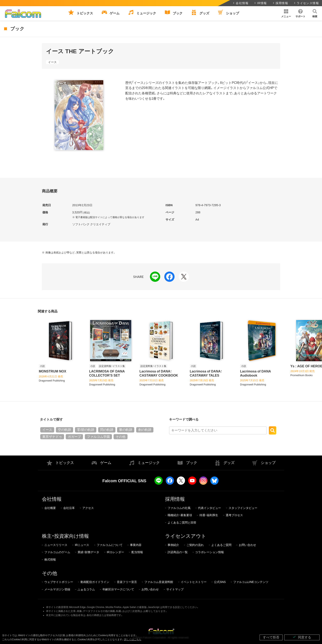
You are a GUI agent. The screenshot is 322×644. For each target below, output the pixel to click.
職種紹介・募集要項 (180, 515)
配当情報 (137, 552)
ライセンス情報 (306, 3)
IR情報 (260, 3)
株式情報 (50, 560)
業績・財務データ (88, 552)
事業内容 (136, 545)
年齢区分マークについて (118, 589)
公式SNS (220, 582)
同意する (302, 637)
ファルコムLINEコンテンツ (251, 582)
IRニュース (82, 545)
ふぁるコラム (86, 589)
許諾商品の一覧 (178, 552)
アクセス (88, 508)
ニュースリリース (56, 545)
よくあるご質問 (221, 545)
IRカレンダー (115, 552)
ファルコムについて (110, 545)
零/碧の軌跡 (86, 430)
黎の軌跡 (126, 430)
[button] (286, 13)
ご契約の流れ (195, 545)
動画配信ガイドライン (95, 582)
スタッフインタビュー (243, 508)
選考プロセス (234, 515)
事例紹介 (173, 545)
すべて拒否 (271, 637)
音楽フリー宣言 (127, 582)
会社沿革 (69, 508)
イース (52, 62)
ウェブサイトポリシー (59, 582)
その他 (121, 437)
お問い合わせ (247, 545)
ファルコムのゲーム (57, 552)
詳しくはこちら (133, 639)
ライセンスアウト (186, 536)
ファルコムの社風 (179, 508)
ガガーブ (74, 437)
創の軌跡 (145, 430)
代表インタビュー (209, 508)
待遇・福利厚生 (209, 515)
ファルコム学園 (98, 437)
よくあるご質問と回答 (182, 523)
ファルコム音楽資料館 (159, 582)
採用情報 (280, 3)
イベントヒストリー (194, 582)
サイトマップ (175, 589)
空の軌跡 (64, 430)
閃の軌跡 (107, 430)
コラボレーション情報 (209, 552)
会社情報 (240, 3)
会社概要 (50, 508)
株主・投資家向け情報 (65, 536)
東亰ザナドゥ (52, 437)
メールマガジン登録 (57, 589)
